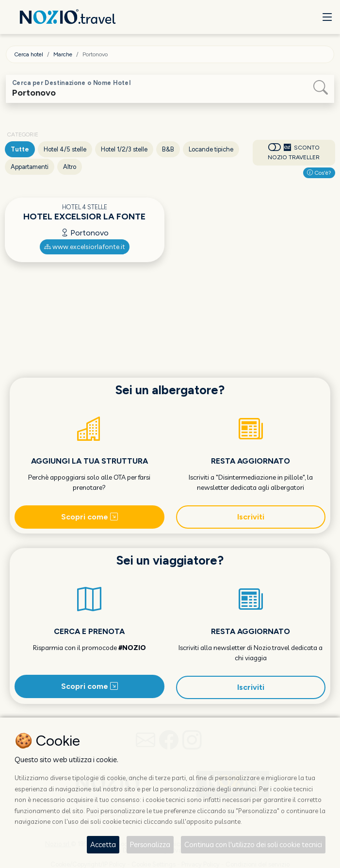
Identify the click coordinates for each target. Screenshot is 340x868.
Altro (70, 167)
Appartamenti (30, 167)
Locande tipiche (211, 149)
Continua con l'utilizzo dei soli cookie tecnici (253, 844)
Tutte (20, 149)
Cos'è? (319, 173)
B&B (168, 149)
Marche (63, 54)
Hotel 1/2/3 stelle (124, 149)
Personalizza (150, 844)
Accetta (103, 844)
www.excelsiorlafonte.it (85, 247)
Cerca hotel (29, 54)
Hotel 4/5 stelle (65, 149)
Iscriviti (251, 517)
